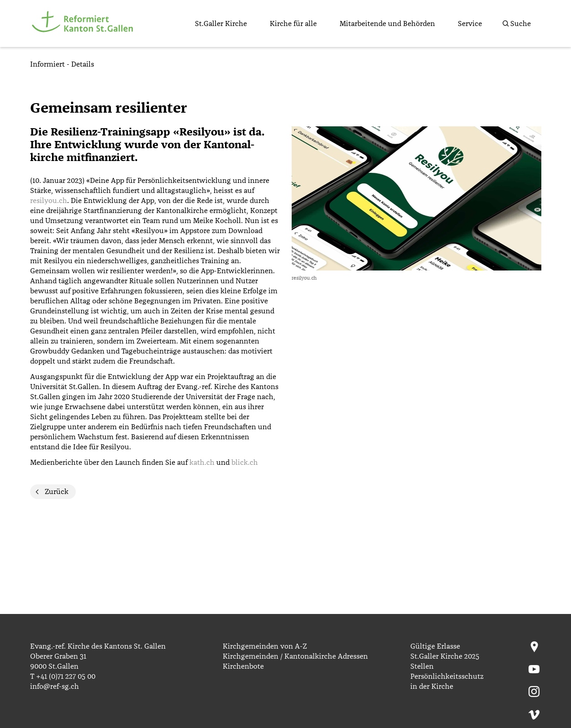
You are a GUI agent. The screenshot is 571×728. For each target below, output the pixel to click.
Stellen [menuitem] (422, 666)
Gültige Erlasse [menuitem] (435, 646)
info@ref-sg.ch (55, 686)
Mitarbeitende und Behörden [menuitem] (387, 24)
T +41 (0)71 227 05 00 (63, 676)
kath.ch (202, 463)
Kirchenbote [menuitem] (243, 666)
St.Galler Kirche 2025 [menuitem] (445, 656)
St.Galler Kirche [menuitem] (221, 24)
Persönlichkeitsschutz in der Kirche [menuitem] (447, 681)
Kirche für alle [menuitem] (293, 24)
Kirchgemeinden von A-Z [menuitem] (265, 646)
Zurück (57, 492)
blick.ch (245, 463)
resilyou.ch (49, 201)
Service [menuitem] (470, 24)
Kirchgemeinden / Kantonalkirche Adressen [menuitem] (295, 656)
